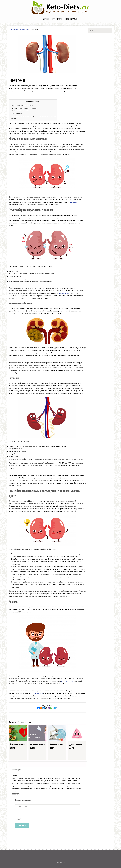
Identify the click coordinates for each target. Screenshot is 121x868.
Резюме (13, 118)
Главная (46, 19)
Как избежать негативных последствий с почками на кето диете (33, 116)
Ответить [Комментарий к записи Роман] (16, 794)
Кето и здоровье (22, 30)
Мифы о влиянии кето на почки (21, 106)
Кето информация (72, 19)
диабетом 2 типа (67, 681)
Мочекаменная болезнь (21, 111)
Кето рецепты (57, 19)
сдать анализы (64, 293)
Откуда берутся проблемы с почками (23, 108)
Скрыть (37, 102)
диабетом (73, 202)
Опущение (17, 113)
